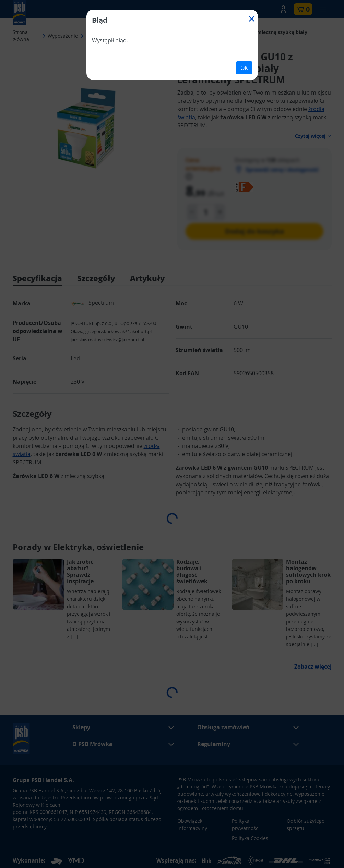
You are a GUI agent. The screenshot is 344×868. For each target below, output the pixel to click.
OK (244, 68)
